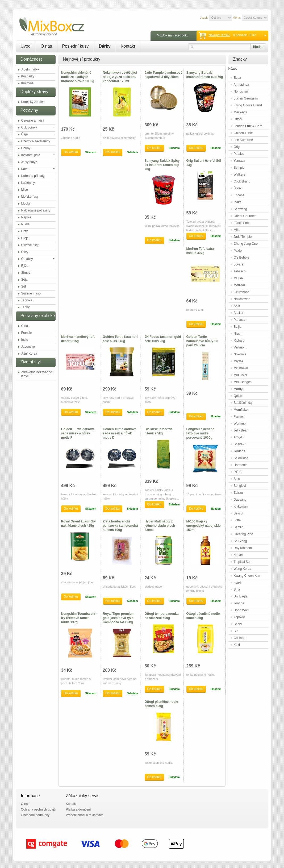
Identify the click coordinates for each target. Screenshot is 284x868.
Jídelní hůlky (30, 69)
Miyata (238, 361)
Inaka (238, 202)
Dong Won (241, 610)
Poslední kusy (76, 46)
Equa (237, 78)
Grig (237, 147)
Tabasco (240, 271)
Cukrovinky (29, 127)
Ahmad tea (241, 85)
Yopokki (239, 617)
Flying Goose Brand (248, 105)
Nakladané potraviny (36, 210)
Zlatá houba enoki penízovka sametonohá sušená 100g (120, 526)
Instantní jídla (31, 155)
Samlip (239, 527)
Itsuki (237, 583)
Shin (237, 479)
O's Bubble (241, 258)
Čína (25, 326)
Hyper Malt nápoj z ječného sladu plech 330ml (160, 526)
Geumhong (242, 292)
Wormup (240, 423)
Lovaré (239, 264)
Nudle (25, 224)
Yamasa (239, 161)
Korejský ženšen (33, 102)
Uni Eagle (241, 596)
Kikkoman (241, 506)
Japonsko (28, 347)
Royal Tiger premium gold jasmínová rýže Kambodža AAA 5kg (119, 618)
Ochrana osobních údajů (38, 809)
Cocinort (240, 638)
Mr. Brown (241, 368)
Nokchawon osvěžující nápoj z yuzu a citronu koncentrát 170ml (120, 77)
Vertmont (240, 347)
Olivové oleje (30, 245)
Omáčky (27, 259)
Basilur (239, 313)
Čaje (25, 134)
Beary (238, 624)
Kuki (237, 645)
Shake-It (240, 444)
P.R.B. (238, 472)
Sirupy (26, 273)
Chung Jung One (246, 244)
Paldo (238, 251)
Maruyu (239, 389)
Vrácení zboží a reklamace (85, 815)
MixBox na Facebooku (173, 35)
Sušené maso (31, 293)
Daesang (240, 500)
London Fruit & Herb (248, 126)
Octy (25, 231)
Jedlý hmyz (29, 162)
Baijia (238, 327)
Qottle (238, 396)
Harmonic (241, 465)
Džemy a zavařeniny (36, 141)
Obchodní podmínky (35, 815)
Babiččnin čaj (243, 403)
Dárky (105, 46)
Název (233, 69)
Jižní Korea (29, 354)
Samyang (241, 209)
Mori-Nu (239, 285)
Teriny (26, 307)
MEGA (238, 278)
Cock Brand (242, 181)
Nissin (238, 334)
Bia (236, 631)
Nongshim (241, 92)
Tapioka (27, 300)
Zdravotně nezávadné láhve (37, 374)
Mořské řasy (30, 197)
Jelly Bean (241, 430)
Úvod (26, 46)
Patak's (239, 154)
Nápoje (26, 217)
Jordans (239, 451)
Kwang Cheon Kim (247, 576)
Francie (27, 333)
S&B (237, 306)
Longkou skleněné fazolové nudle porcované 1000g (200, 433)
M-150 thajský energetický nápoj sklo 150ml (204, 526)
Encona (239, 195)
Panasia (239, 320)
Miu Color (241, 375)
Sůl (24, 286)
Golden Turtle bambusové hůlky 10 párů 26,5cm (202, 341)
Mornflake (241, 410)
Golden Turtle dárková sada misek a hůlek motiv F (78, 433)
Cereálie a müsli (33, 121)
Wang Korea (243, 569)
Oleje (25, 238)
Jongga (239, 603)
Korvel (238, 555)
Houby (26, 148)
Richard (239, 340)
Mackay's (240, 112)
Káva (25, 169)
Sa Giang (240, 541)
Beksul (239, 513)
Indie (25, 340)
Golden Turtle (243, 133)
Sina (237, 589)
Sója (24, 280)
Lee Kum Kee (243, 140)
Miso (25, 190)
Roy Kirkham (243, 548)
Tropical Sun (243, 562)
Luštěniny (28, 183)
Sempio (239, 168)
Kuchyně (28, 83)
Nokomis (240, 354)
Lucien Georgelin (246, 98)
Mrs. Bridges (243, 382)
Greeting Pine (243, 534)
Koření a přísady (33, 176)
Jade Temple (243, 237)
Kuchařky (28, 76)
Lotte (237, 520)
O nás (46, 46)
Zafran (238, 493)
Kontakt (128, 46)
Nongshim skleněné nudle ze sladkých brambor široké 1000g (78, 77)
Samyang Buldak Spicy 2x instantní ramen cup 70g (162, 165)
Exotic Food (242, 223)
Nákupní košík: (219, 35)
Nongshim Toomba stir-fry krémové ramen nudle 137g (79, 618)
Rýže (25, 266)
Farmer (239, 417)
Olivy (25, 252)
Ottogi (238, 119)
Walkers (239, 175)
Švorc (238, 188)
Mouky (26, 203)
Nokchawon (242, 299)
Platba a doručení (78, 809)
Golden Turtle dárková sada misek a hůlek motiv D (120, 433)
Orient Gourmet (245, 216)
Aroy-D (239, 437)
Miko (237, 230)
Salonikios (241, 458)
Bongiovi (240, 486)
